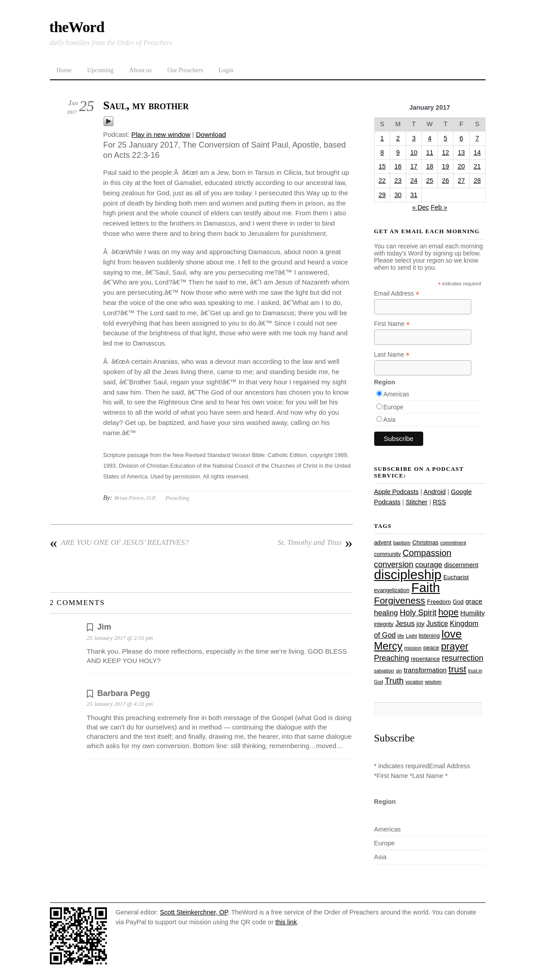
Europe (394, 407)
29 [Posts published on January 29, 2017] (382, 195)
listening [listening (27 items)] (429, 636)
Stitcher (417, 502)
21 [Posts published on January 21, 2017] (477, 166)
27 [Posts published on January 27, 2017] (461, 181)
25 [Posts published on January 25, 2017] (429, 181)
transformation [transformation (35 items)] (425, 670)
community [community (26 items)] (388, 554)
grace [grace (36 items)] (474, 601)
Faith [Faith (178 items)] (425, 588)
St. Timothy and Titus (315, 543)
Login (226, 70)
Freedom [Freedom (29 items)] (439, 602)
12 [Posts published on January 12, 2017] (445, 152)
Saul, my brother (146, 105)
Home (64, 70)
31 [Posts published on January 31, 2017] (414, 195)
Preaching (177, 498)
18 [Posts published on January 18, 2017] (429, 166)
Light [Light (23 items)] (411, 636)
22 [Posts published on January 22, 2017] (382, 181)
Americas (396, 394)
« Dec (421, 207)
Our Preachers (185, 70)
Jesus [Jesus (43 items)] (405, 624)
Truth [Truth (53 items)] (394, 681)
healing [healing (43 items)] (386, 613)
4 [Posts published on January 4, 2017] (429, 138)
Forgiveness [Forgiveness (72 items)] (400, 600)
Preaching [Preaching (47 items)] (392, 658)
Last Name (392, 355)
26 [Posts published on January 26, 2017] (445, 181)
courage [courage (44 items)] (429, 565)
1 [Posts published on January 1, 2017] (382, 138)
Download (211, 134)
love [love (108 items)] (451, 634)
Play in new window (161, 134)
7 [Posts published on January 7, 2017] (477, 138)
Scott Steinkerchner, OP (194, 912)
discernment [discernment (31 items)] (461, 565)
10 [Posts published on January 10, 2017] (414, 152)
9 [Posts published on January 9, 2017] (398, 152)
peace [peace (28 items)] (431, 648)
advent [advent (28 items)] (383, 542)
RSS (439, 502)
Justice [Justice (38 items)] (437, 624)
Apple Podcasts (396, 492)
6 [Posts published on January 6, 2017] (461, 138)
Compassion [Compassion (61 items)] (427, 553)
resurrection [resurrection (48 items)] (463, 658)
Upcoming (100, 70)
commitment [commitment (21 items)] (453, 543)
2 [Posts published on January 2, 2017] (398, 138)
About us (141, 70)
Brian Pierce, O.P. (135, 498)
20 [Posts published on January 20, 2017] (461, 166)
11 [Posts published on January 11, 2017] (429, 152)
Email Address (397, 294)
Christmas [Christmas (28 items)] (425, 542)
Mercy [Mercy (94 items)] (388, 646)
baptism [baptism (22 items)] (402, 543)
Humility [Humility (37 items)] (472, 613)
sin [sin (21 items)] (399, 671)
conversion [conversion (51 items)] (394, 564)
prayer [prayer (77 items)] (455, 646)
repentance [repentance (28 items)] (425, 659)
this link (286, 922)
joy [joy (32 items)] (421, 624)
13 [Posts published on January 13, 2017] (461, 152)
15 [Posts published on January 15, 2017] (382, 166)
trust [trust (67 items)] (457, 669)
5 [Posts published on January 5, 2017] (445, 138)
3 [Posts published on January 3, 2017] (414, 138)
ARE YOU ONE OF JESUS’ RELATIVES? (119, 543)
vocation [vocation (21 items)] (414, 682)
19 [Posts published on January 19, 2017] (445, 166)
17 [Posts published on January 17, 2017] (414, 166)
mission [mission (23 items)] (413, 648)
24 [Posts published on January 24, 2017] (414, 181)
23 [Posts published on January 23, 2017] (398, 181)
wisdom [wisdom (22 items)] (433, 682)
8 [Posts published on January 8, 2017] (382, 152)
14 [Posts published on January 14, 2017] (477, 152)
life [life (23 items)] (401, 636)
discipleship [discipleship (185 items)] (408, 574)
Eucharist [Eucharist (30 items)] (456, 577)
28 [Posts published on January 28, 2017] (477, 181)
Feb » (439, 207)
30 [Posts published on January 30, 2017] (398, 195)
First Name (392, 324)
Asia (390, 420)
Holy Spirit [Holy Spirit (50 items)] (418, 613)
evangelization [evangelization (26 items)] (392, 590)
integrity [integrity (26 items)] (384, 624)
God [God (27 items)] (458, 602)
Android (435, 492)
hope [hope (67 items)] (449, 612)
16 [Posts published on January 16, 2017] (398, 166)
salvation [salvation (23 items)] (384, 671)
